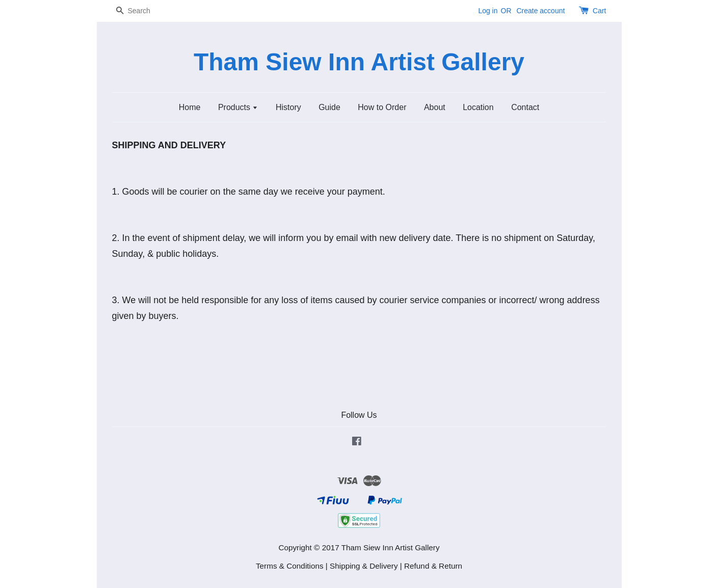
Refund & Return (433, 566)
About (435, 107)
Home (190, 107)
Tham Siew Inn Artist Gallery (359, 62)
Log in (488, 11)
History (288, 107)
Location (478, 107)
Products (238, 107)
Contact (525, 107)
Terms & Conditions (290, 566)
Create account (540, 11)
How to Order (382, 107)
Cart (599, 11)
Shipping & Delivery (364, 566)
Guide (329, 107)
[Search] (143, 11)
